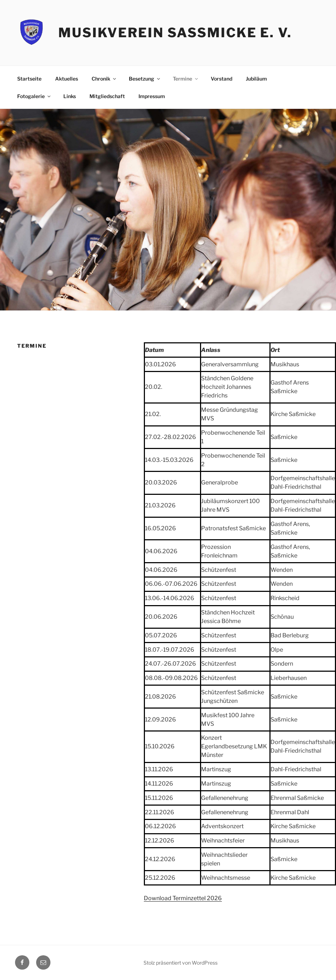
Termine (186, 79)
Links (70, 96)
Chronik (104, 79)
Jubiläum (256, 79)
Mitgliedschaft (107, 96)
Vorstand (221, 79)
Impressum (152, 96)
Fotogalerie (34, 96)
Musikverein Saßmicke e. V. (175, 33)
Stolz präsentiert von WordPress (181, 963)
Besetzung (145, 79)
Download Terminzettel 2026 (183, 898)
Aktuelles (67, 79)
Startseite (29, 79)
